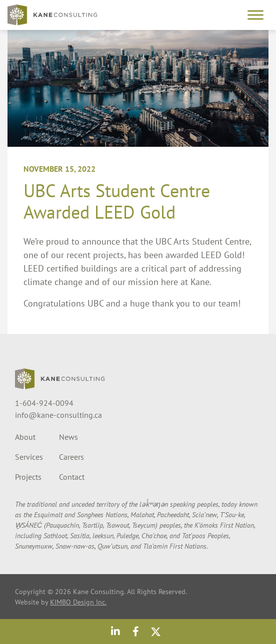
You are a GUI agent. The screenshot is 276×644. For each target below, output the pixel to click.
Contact (72, 477)
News (68, 437)
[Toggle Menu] (255, 15)
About (25, 437)
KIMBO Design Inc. (78, 602)
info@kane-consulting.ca (58, 415)
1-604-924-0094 (44, 403)
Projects (28, 477)
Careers (71, 457)
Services (29, 457)
